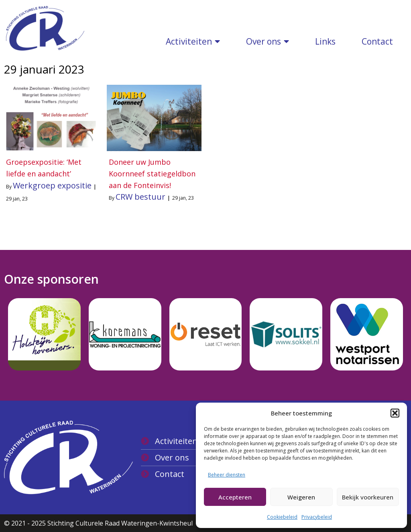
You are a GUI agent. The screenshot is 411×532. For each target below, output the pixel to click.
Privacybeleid (317, 517)
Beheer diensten (227, 475)
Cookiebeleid (282, 517)
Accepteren (235, 497)
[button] (395, 413)
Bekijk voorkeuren (368, 497)
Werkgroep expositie (52, 185)
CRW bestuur (140, 197)
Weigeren (301, 497)
